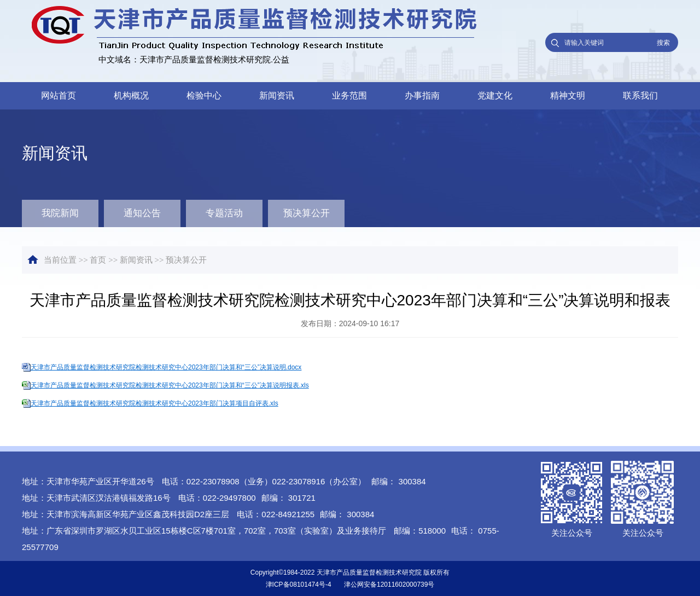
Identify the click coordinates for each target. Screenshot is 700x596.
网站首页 (59, 96)
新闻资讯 (277, 96)
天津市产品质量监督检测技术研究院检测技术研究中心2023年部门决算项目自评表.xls (154, 403)
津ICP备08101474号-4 (299, 585)
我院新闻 (60, 213)
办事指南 (422, 96)
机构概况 (131, 96)
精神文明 (568, 96)
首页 (98, 260)
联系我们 (640, 96)
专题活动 (224, 213)
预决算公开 (307, 213)
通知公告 (142, 213)
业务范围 (349, 96)
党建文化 (495, 96)
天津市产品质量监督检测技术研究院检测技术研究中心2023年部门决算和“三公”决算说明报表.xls (170, 385)
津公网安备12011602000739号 (389, 585)
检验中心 (204, 96)
